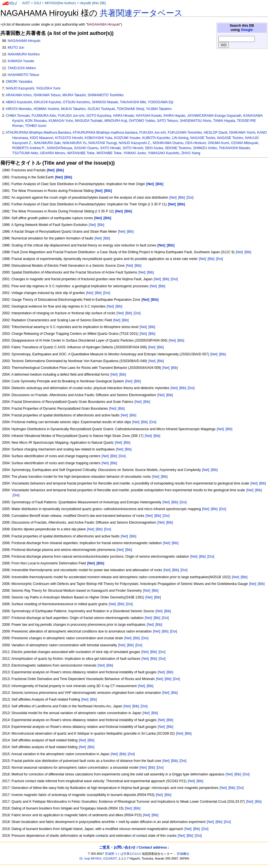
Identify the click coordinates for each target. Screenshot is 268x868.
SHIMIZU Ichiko (205, 148)
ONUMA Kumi (219, 143)
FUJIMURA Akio (44, 116)
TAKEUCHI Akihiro (22, 68)
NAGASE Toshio (203, 138)
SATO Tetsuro (168, 121)
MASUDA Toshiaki (89, 121)
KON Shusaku (36, 121)
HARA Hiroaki (123, 116)
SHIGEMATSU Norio (195, 121)
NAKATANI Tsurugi (103, 143)
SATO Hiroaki (110, 148)
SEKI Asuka (154, 148)
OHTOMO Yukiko (142, 121)
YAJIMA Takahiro (159, 109)
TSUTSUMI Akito (25, 153)
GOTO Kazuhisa (99, 116)
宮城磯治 (183, 854)
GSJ (37, 3)
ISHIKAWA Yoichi (242, 133)
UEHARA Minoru (53, 153)
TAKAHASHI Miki (133, 102)
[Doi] (190, 198)
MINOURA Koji (116, 121)
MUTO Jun (16, 48)
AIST (26, 3)
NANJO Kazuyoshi (20, 88)
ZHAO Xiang (191, 153)
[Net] (173, 198)
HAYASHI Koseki (149, 116)
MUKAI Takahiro (73, 109)
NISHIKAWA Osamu (168, 143)
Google (247, 30)
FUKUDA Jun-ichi (71, 116)
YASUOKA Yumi (48, 88)
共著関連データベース (141, 13)
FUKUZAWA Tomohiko (185, 133)
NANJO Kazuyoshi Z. (135, 143)
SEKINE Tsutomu (178, 148)
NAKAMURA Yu (75, 143)
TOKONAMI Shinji (130, 109)
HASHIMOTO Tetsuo (23, 75)
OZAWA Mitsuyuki (245, 143)
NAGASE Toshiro (230, 138)
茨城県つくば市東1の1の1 (123, 854)
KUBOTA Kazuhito (156, 138)
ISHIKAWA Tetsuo (47, 95)
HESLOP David (215, 133)
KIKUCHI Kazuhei (47, 102)
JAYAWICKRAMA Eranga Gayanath (214, 116)
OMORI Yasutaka (19, 82)
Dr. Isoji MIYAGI (90, 858)
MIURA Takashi (74, 95)
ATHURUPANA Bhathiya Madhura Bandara (38, 133)
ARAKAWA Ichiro (19, 95)
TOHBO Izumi (36, 126)
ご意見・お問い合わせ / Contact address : (134, 847)
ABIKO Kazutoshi (19, 102)
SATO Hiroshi (133, 148)
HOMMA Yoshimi (46, 109)
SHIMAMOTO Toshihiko (106, 95)
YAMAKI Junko (135, 153)
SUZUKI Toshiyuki (101, 109)
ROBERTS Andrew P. (29, 148)
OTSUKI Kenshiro (76, 102)
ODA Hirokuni (196, 143)
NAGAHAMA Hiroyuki (24, 41)
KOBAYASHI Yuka (98, 138)
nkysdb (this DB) (93, 3)
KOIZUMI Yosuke (127, 138)
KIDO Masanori (42, 138)
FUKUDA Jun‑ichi (152, 133)
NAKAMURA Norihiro (24, 54)
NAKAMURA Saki (47, 143)
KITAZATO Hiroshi (69, 138)
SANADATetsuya (59, 148)
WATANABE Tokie (81, 153)
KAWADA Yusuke (21, 61)
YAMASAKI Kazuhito (164, 153)
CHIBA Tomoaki (18, 116)
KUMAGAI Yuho (61, 121)
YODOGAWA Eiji (160, 102)
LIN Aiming (180, 138)
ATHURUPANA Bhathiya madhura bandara (105, 133)
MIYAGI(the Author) (60, 3)
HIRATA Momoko (19, 109)
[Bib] (181, 198)
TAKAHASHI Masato (234, 148)
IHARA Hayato (174, 116)
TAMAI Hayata (224, 121)
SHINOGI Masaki (105, 102)
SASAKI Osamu (86, 148)
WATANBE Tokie (109, 153)
